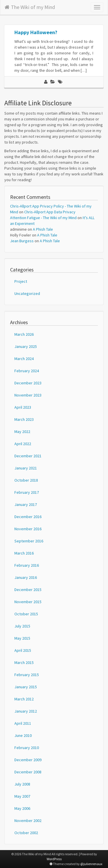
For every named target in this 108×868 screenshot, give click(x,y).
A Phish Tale (43, 229)
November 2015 (28, 602)
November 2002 (28, 821)
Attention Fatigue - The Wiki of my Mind (43, 218)
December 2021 (28, 456)
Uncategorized (27, 293)
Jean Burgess (22, 241)
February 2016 (27, 565)
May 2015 (22, 638)
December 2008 (28, 772)
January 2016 (26, 577)
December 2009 (28, 760)
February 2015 (27, 675)
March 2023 (24, 419)
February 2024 (27, 371)
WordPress (54, 859)
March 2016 (24, 553)
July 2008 (22, 784)
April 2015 (23, 650)
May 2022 (22, 432)
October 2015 (26, 614)
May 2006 (22, 808)
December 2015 (28, 590)
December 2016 (28, 517)
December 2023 (28, 383)
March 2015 (24, 663)
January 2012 (26, 711)
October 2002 (26, 833)
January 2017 (26, 504)
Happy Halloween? (36, 32)
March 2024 (24, 359)
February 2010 (27, 748)
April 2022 (23, 444)
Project (21, 281)
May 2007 (22, 796)
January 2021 (26, 468)
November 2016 (28, 529)
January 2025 (26, 346)
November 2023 (28, 395)
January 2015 (26, 687)
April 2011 (23, 723)
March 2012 (24, 699)
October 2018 (26, 480)
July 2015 (22, 626)
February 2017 (27, 492)
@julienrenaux (91, 864)
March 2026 (24, 334)
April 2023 (23, 407)
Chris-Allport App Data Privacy (50, 212)
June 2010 (23, 735)
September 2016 (29, 541)
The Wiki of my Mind (30, 6)
